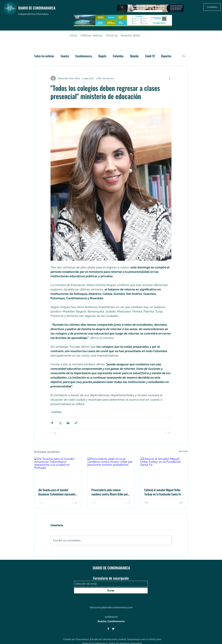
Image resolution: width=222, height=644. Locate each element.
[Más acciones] (170, 78)
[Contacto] (212, 7)
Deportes (166, 56)
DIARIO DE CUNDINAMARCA (37, 8)
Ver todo (183, 451)
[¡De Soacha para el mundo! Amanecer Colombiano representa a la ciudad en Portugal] (58, 471)
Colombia (118, 56)
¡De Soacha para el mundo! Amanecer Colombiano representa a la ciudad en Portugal (57, 492)
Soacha (65, 56)
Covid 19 (150, 56)
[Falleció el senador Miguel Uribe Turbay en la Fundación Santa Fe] (164, 471)
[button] (184, 56)
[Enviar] (111, 591)
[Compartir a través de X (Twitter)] (60, 423)
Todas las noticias (44, 56)
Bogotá (102, 56)
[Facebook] (108, 629)
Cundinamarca (84, 56)
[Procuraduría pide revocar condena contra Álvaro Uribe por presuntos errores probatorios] (111, 471)
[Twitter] (113, 629)
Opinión (134, 56)
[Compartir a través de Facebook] (52, 423)
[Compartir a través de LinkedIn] (68, 423)
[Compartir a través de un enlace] (76, 423)
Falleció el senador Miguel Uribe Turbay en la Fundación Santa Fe (163, 492)
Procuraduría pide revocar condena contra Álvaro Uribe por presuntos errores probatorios (110, 492)
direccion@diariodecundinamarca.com (111, 607)
